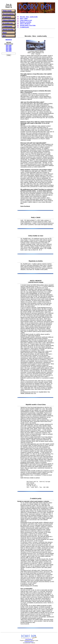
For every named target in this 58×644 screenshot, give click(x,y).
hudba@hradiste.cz (29, 642)
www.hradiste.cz (29, 639)
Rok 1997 (9, 47)
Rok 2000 (9, 51)
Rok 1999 (9, 50)
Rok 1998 (9, 48)
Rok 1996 (9, 45)
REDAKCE (9, 40)
